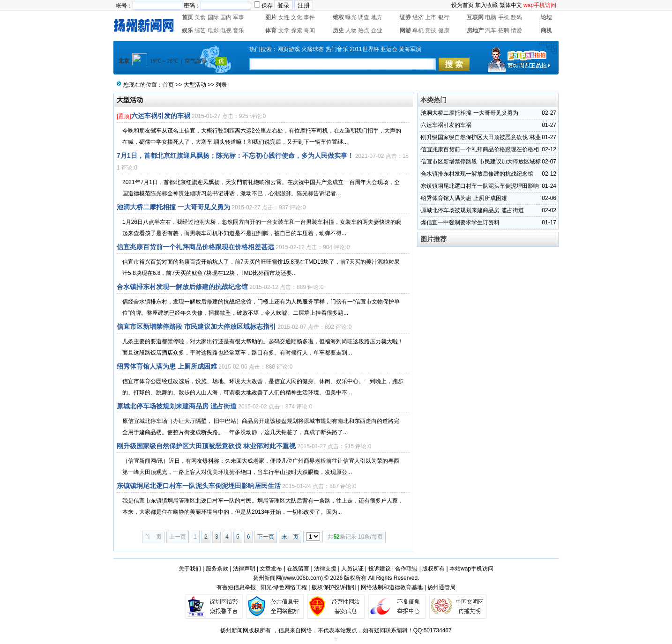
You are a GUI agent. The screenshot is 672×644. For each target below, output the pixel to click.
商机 (546, 30)
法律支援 (325, 569)
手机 (504, 17)
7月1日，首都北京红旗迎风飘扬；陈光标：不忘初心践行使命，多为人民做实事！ (235, 155)
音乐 (239, 30)
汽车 (491, 30)
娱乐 (187, 30)
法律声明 (244, 569)
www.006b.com (302, 578)
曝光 (351, 17)
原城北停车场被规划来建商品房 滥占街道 (177, 406)
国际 (213, 17)
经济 (418, 17)
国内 (226, 17)
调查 (364, 17)
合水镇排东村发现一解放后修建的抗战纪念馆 (182, 287)
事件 (309, 17)
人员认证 (352, 569)
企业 (377, 30)
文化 (297, 17)
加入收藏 (486, 5)
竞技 (431, 30)
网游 (405, 30)
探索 (297, 30)
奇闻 (309, 30)
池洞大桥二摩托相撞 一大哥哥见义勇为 (173, 207)
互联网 (475, 17)
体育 (271, 30)
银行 (444, 17)
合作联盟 (406, 569)
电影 (213, 30)
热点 (364, 30)
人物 (351, 30)
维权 (338, 17)
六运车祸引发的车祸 (161, 116)
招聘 (504, 30)
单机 (418, 30)
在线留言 (298, 569)
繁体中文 (511, 5)
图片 (271, 17)
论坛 (546, 17)
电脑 (491, 17)
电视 (226, 30)
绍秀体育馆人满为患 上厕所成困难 (167, 366)
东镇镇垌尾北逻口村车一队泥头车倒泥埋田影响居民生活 (199, 486)
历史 (338, 30)
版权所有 (433, 569)
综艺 (200, 30)
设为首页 (463, 5)
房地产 (475, 30)
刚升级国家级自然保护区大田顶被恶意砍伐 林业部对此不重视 (206, 446)
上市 (431, 17)
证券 (405, 17)
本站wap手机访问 (471, 569)
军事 (239, 17)
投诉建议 (380, 569)
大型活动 (195, 85)
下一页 (266, 537)
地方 (377, 17)
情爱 (516, 30)
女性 (284, 17)
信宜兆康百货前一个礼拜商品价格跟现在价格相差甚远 (195, 247)
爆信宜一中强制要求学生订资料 (460, 222)
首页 (187, 17)
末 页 (290, 537)
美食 (200, 17)
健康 (444, 30)
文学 (284, 30)
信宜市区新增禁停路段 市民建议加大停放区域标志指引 (196, 326)
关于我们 (190, 569)
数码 (516, 17)
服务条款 (217, 569)
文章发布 (271, 569)
